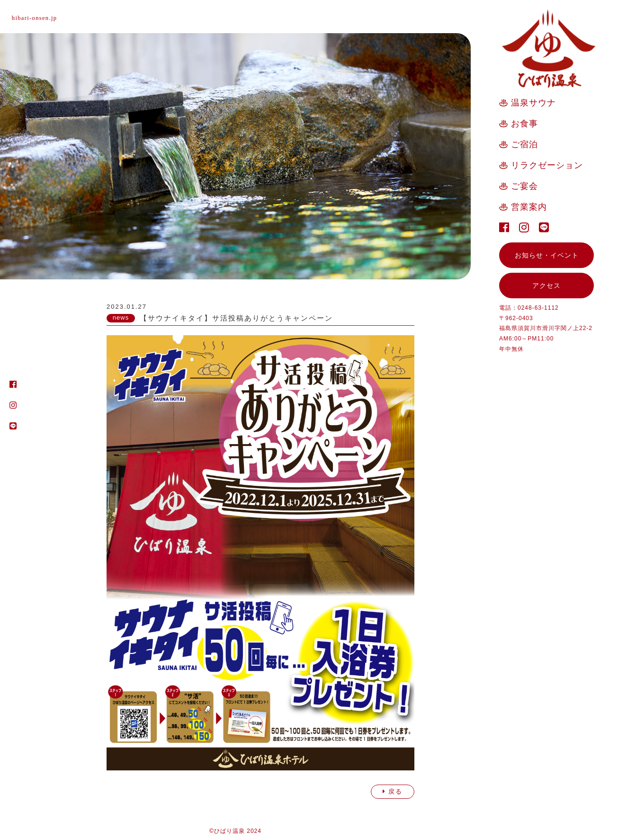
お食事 (524, 124)
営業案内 (529, 207)
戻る (393, 791)
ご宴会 (524, 186)
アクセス (546, 286)
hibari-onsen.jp (39, 18)
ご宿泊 (524, 144)
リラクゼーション (547, 165)
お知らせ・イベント (547, 255)
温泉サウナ (533, 103)
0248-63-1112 (538, 308)
